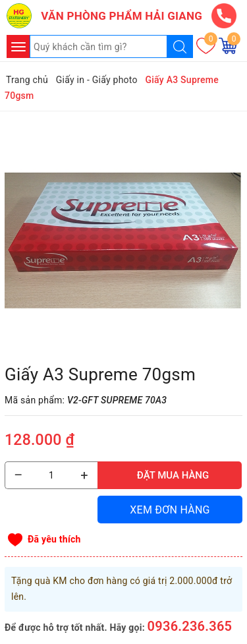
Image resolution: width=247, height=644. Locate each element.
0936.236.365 (190, 626)
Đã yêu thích (54, 539)
